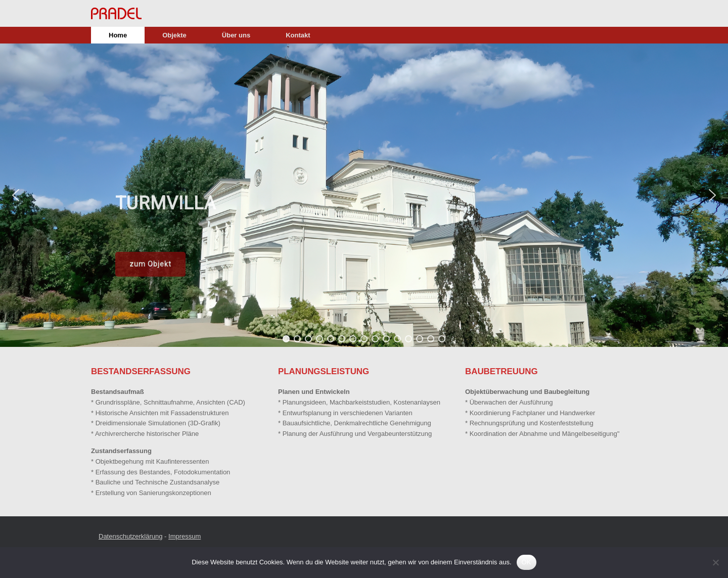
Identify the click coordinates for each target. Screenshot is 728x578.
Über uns (236, 35)
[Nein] (715, 562)
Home (118, 35)
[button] (16, 195)
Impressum (185, 536)
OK (527, 562)
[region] (364, 195)
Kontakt (298, 35)
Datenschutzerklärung (130, 536)
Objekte (174, 35)
